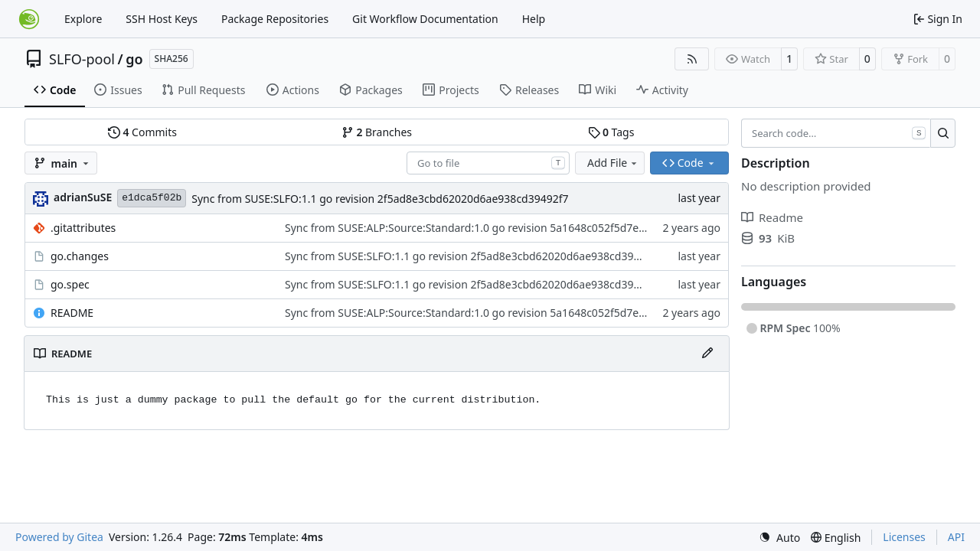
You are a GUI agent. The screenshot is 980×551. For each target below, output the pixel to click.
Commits (142, 132)
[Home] (29, 19)
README (72, 313)
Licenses (904, 537)
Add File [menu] (613, 163)
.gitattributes (83, 228)
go (134, 59)
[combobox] (488, 163)
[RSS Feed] (692, 59)
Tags (611, 132)
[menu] (779, 538)
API (956, 537)
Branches (377, 132)
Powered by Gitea (59, 537)
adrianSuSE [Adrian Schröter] (83, 197)
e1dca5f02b (152, 198)
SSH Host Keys (162, 19)
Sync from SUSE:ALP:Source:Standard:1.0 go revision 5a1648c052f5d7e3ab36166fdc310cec (511, 228)
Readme (772, 217)
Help (534, 19)
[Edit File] (707, 354)
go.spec (70, 284)
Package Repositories (275, 19)
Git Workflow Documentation (425, 19)
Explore (83, 19)
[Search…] (943, 133)
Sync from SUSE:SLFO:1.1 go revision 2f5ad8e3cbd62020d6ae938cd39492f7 (380, 199)
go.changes (80, 256)
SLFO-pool (82, 59)
